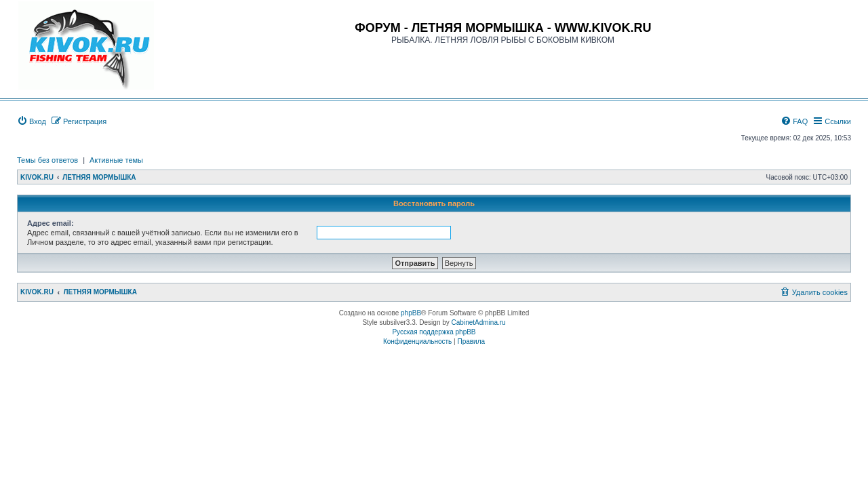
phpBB (411, 313)
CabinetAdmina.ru (479, 322)
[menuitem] (32, 121)
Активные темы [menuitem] (116, 160)
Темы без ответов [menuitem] (47, 160)
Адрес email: (51, 223)
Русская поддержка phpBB (434, 332)
